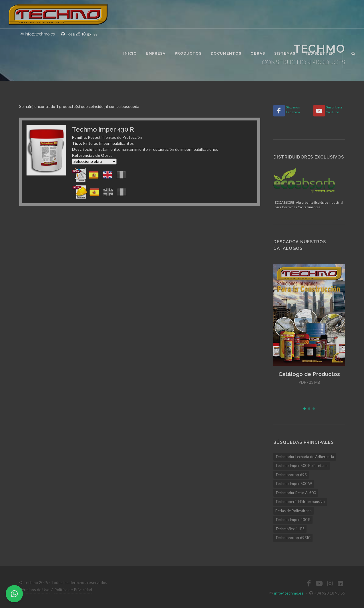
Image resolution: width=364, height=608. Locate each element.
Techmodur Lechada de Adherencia (305, 457)
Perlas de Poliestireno (294, 511)
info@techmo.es (289, 593)
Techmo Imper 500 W (294, 484)
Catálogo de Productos (309, 374)
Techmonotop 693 (291, 475)
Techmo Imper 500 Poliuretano (302, 466)
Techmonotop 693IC (293, 538)
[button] (305, 409)
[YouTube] (319, 111)
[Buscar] (353, 53)
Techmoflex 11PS (290, 529)
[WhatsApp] (14, 594)
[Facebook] (279, 111)
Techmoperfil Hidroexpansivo (300, 502)
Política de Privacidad (73, 590)
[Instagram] (330, 583)
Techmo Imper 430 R (293, 520)
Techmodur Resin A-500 (296, 493)
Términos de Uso (34, 590)
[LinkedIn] (341, 583)
